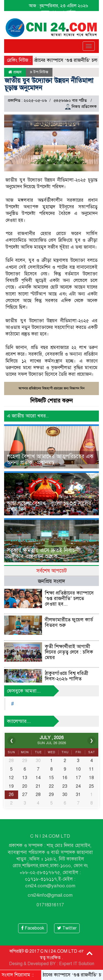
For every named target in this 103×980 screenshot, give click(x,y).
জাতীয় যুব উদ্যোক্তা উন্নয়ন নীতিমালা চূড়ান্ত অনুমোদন (49, 84)
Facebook (33, 928)
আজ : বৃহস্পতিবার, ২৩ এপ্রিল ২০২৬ (58, 6)
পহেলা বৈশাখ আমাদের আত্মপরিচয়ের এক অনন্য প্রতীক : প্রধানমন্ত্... (50, 460)
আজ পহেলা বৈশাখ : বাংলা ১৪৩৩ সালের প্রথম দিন (49, 506)
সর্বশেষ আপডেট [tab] (51, 571)
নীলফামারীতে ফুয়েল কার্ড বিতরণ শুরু (69, 622)
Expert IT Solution (77, 964)
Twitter (67, 928)
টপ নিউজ (41, 72)
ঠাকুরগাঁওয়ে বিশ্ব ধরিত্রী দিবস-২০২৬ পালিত (66, 676)
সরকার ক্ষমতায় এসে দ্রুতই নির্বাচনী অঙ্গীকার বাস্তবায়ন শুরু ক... (43, 553)
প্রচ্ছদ (15, 72)
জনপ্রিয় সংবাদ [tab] (51, 581)
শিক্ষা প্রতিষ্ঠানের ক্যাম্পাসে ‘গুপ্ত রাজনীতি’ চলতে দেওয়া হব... (69, 598)
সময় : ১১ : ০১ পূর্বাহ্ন (59, 12)
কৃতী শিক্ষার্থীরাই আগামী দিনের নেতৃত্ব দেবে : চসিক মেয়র (69, 652)
